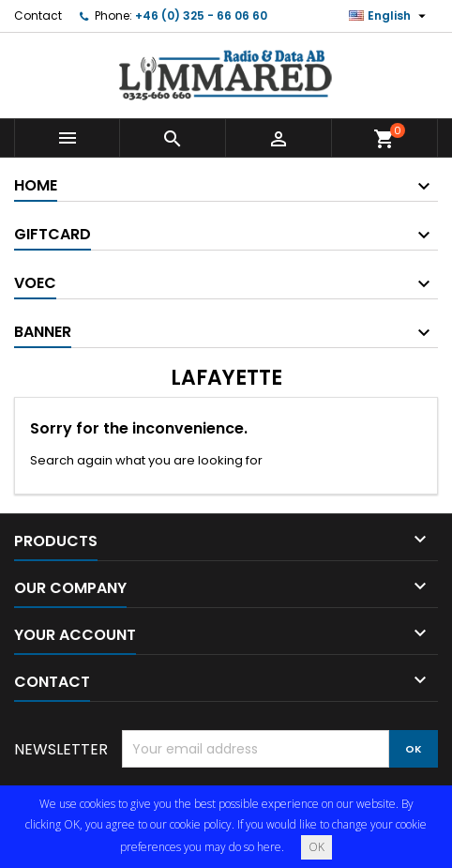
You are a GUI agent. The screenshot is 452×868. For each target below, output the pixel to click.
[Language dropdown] (390, 16)
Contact (38, 15)
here (269, 847)
